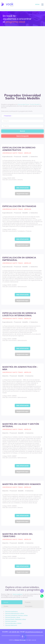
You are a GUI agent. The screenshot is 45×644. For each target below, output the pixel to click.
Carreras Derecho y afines (13, 617)
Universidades (29, 606)
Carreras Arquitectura (11, 611)
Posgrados (28, 602)
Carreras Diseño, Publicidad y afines (16, 619)
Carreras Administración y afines (15, 613)
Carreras (6, 602)
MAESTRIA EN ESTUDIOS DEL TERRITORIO (18, 535)
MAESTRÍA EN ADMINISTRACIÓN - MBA (20, 368)
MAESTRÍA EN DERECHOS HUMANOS (22, 484)
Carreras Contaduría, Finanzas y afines (16, 615)
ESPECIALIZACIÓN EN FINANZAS (19, 206)
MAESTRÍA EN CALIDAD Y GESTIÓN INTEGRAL (21, 425)
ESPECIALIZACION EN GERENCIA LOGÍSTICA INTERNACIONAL (19, 314)
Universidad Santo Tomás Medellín (29, 104)
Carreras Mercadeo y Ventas (13, 623)
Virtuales (6, 606)
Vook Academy (18, 594)
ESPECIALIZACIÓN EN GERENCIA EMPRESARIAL (19, 259)
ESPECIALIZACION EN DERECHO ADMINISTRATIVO (19, 149)
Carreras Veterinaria (11, 625)
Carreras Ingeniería (11, 621)
